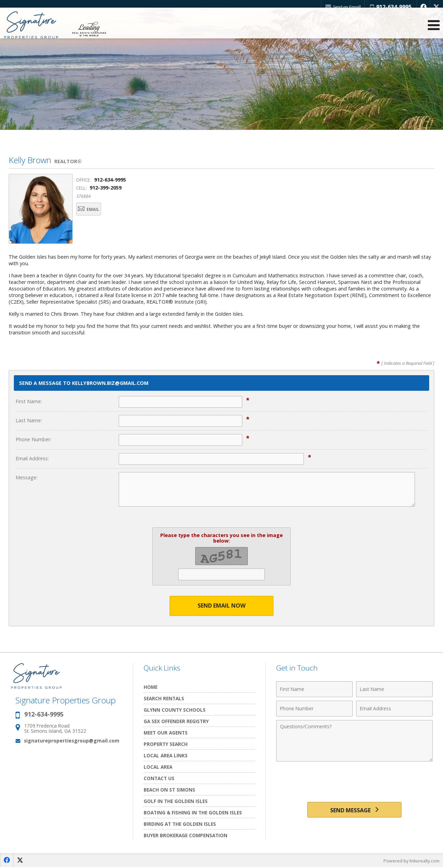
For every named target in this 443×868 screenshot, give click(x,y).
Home (151, 687)
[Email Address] (394, 709)
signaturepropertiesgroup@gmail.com (72, 741)
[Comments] (354, 741)
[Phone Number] (314, 709)
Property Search (166, 744)
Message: (26, 477)
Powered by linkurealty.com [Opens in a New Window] (410, 861)
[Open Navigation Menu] (434, 31)
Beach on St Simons (169, 790)
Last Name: (29, 420)
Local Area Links (166, 756)
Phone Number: (33, 439)
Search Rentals (164, 699)
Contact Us (159, 779)
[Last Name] (394, 690)
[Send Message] (354, 811)
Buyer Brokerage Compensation (186, 836)
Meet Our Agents (166, 733)
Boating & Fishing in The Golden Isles (193, 813)
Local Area (158, 767)
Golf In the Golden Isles (176, 801)
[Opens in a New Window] (422, 7)
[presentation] (354, 782)
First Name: (29, 401)
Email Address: (32, 458)
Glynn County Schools (175, 710)
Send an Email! (340, 7)
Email (94, 210)
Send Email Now (222, 606)
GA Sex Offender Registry (176, 722)
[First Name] (314, 690)
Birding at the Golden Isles (180, 824)
